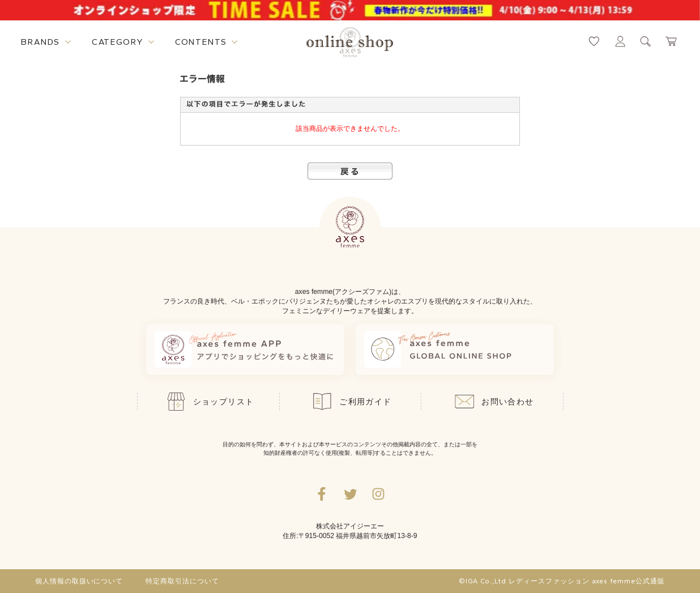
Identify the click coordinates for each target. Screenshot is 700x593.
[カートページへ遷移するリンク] (672, 41)
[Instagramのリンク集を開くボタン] (378, 494)
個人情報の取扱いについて (79, 581)
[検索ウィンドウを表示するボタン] (646, 41)
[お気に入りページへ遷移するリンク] (594, 41)
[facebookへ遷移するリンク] (322, 494)
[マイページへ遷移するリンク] (620, 41)
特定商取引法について (182, 581)
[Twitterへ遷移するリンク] (350, 494)
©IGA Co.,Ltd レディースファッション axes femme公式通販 (562, 581)
